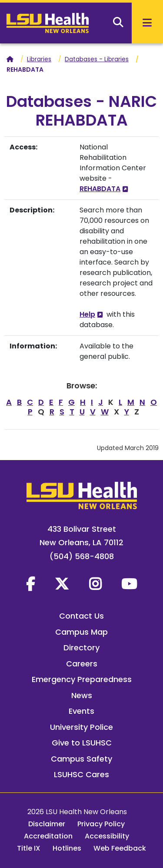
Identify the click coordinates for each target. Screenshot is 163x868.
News (82, 695)
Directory (81, 648)
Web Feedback (120, 848)
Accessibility (107, 836)
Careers (82, 664)
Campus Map (81, 632)
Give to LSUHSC (82, 743)
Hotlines (67, 848)
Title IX (29, 848)
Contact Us (81, 616)
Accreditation (48, 836)
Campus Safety (81, 759)
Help (87, 314)
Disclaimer (47, 824)
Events (81, 711)
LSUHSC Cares (81, 774)
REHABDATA (100, 189)
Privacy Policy (101, 824)
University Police (81, 727)
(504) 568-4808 (82, 556)
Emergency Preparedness (82, 679)
